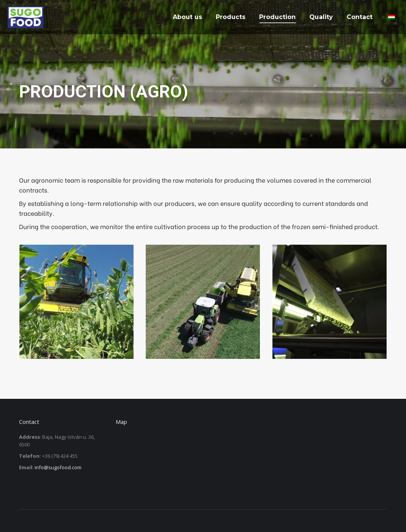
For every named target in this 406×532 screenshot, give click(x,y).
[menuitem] (187, 17)
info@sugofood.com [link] (58, 467)
